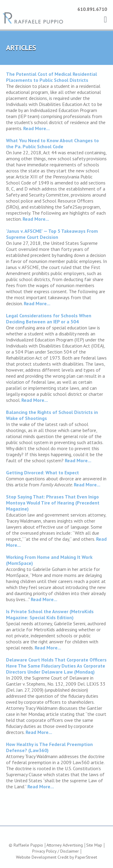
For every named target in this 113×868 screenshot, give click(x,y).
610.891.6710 (92, 9)
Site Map (94, 845)
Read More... (36, 128)
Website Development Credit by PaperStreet (56, 857)
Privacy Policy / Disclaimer (56, 851)
